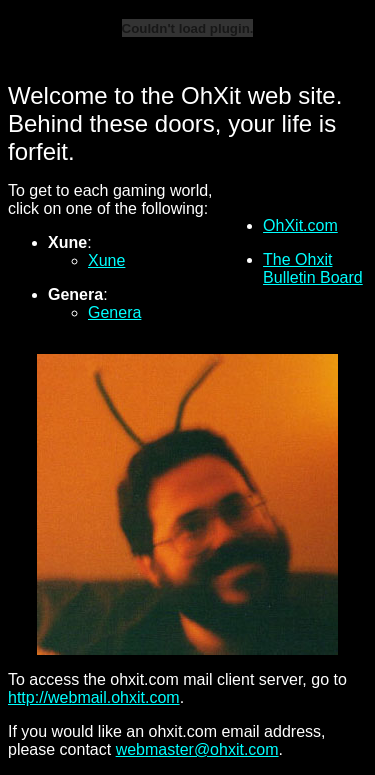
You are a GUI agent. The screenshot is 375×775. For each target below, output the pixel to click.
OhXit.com (300, 225)
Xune (106, 260)
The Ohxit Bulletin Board (313, 268)
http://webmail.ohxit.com (94, 697)
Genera (114, 312)
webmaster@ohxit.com (197, 749)
